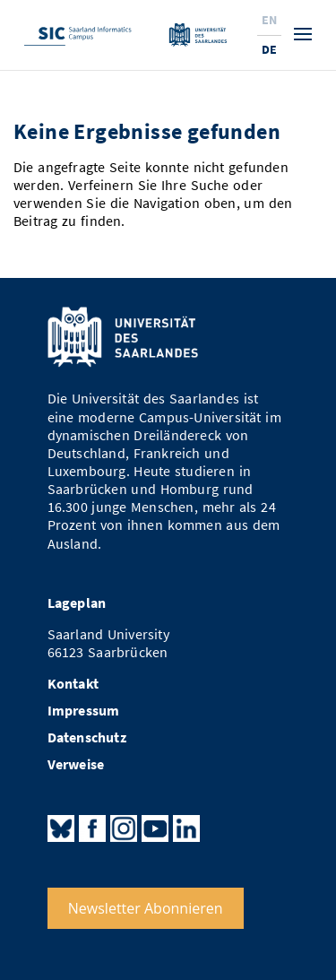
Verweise (76, 764)
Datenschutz (87, 737)
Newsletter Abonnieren (146, 908)
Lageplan (77, 603)
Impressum (84, 711)
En (269, 20)
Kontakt (73, 684)
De (269, 49)
